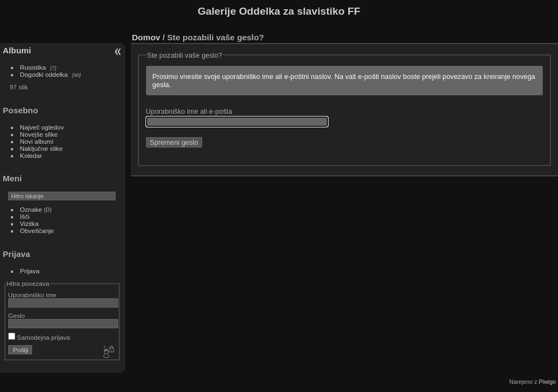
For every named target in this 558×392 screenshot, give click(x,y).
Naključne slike (41, 148)
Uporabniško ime (32, 295)
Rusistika (33, 67)
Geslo (17, 316)
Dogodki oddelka (44, 74)
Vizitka (29, 223)
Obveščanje (37, 231)
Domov (146, 37)
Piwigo (547, 382)
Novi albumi (37, 141)
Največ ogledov (42, 127)
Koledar (31, 155)
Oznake (31, 209)
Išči (25, 216)
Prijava (30, 271)
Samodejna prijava (39, 337)
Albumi (17, 50)
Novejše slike (39, 134)
